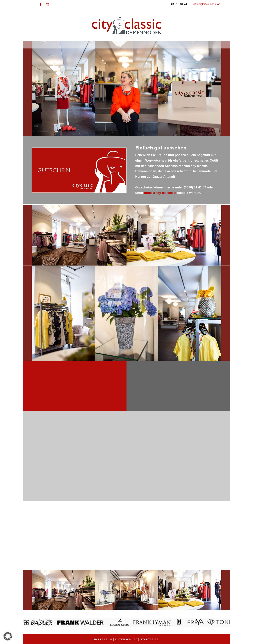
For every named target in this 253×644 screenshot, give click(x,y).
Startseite (150, 639)
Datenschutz (126, 639)
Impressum (103, 639)
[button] (8, 636)
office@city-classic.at (207, 4)
